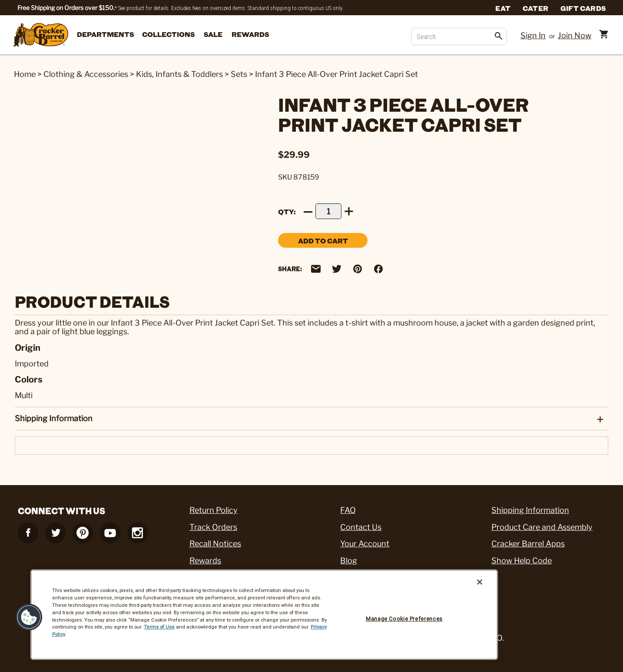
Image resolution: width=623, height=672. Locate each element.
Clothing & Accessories (86, 74)
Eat (503, 8)
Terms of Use (159, 627)
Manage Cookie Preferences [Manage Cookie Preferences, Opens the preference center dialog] (404, 619)
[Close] (480, 582)
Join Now (575, 35)
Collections (168, 34)
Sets (239, 74)
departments (105, 34)
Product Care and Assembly (542, 527)
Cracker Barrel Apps (528, 544)
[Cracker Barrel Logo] (41, 35)
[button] (29, 617)
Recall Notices (215, 544)
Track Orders (213, 527)
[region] (264, 615)
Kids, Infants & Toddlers (179, 74)
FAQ (348, 510)
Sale (213, 34)
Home (25, 74)
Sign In (533, 35)
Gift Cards (583, 8)
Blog (349, 561)
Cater (535, 8)
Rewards (250, 34)
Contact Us (361, 527)
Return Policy (214, 510)
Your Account (365, 544)
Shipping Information (530, 510)
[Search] (459, 37)
